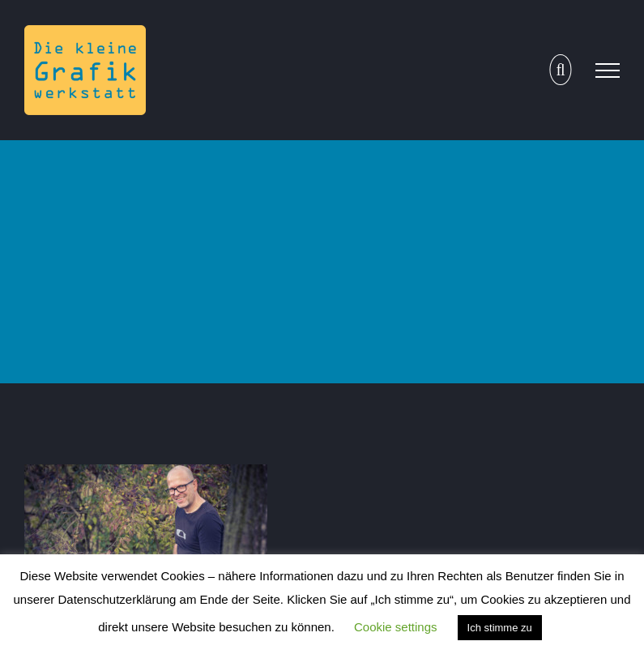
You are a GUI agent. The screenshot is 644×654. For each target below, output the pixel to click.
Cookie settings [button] (396, 627)
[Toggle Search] (560, 70)
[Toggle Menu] (608, 71)
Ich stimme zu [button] (500, 628)
